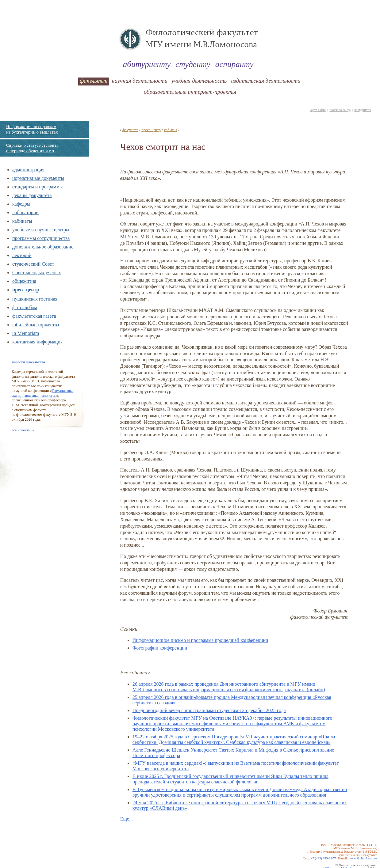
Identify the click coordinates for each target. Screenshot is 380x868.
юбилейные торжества (36, 325)
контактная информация (37, 342)
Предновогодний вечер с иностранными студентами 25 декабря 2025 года (209, 710)
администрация (28, 170)
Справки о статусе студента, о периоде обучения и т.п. (33, 148)
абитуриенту (147, 64)
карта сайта (318, 110)
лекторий (22, 255)
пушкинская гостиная (35, 299)
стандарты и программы (38, 187)
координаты (363, 110)
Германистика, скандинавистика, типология (43, 393)
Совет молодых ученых (37, 273)
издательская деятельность (266, 81)
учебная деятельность (199, 81)
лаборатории (25, 212)
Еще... (127, 819)
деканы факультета (32, 195)
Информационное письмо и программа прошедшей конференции (200, 640)
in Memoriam (26, 333)
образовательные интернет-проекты (190, 92)
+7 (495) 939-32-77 (324, 858)
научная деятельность (140, 81)
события (171, 130)
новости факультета (28, 362)
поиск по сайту (340, 110)
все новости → (23, 430)
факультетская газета (34, 316)
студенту (193, 64)
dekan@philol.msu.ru (363, 858)
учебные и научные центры (41, 230)
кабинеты (22, 221)
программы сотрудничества (41, 238)
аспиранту (234, 64)
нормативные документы (38, 178)
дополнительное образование (43, 247)
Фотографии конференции (160, 648)
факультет (94, 81)
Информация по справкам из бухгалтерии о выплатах (32, 129)
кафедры (21, 204)
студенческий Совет (33, 264)
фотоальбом (25, 307)
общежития (24, 281)
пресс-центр (26, 290)
